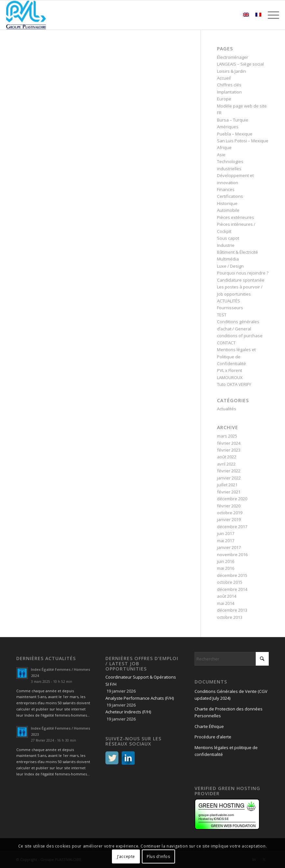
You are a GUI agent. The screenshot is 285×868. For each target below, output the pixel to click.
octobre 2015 (230, 582)
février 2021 (229, 492)
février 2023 (229, 450)
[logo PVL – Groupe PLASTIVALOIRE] (26, 15)
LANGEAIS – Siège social (240, 64)
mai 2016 (226, 568)
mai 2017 (226, 541)
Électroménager (233, 57)
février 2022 (229, 471)
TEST (222, 315)
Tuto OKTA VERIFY (234, 384)
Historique (227, 203)
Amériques (228, 127)
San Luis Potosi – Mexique (243, 141)
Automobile (228, 210)
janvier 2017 (229, 547)
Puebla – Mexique (235, 134)
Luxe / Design (230, 266)
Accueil (224, 78)
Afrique (224, 147)
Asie (221, 155)
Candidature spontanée (241, 280)
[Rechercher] (232, 659)
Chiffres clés (229, 85)
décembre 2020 (232, 499)
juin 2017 (226, 533)
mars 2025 (227, 436)
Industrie (226, 245)
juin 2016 (226, 561)
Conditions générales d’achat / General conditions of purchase (240, 329)
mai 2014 (226, 603)
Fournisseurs (230, 308)
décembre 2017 (232, 527)
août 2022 (227, 457)
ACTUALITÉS (229, 301)
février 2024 (229, 443)
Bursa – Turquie (233, 120)
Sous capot (228, 238)
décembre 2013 (232, 610)
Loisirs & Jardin (231, 71)
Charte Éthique (209, 726)
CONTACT (226, 343)
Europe (224, 99)
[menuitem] (270, 15)
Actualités (227, 409)
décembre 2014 (232, 589)
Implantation (229, 92)
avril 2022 (226, 464)
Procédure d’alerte (213, 737)
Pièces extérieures (236, 217)
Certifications (230, 196)
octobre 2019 (230, 513)
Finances (226, 189)
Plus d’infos (158, 856)
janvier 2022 (229, 478)
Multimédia (228, 259)
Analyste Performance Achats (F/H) (140, 698)
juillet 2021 (227, 485)
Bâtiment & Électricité (238, 252)
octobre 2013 (230, 617)
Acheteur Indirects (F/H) (128, 712)
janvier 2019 (229, 519)
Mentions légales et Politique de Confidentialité (236, 357)
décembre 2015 (232, 575)
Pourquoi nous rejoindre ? (243, 273)
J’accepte (126, 856)
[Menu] (270, 15)
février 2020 (229, 506)
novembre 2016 (232, 555)
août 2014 (227, 596)
